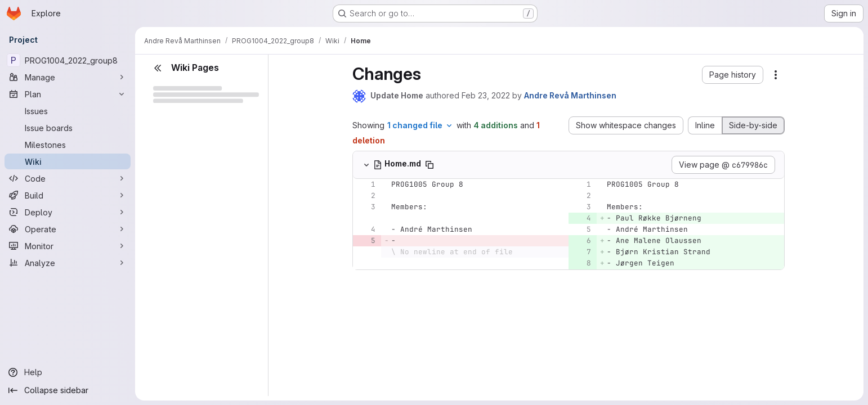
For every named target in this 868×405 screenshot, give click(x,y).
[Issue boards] (68, 128)
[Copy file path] (429, 165)
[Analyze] (68, 263)
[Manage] (68, 77)
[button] (733, 75)
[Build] (68, 195)
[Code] (68, 178)
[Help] (68, 372)
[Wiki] (68, 161)
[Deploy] (68, 212)
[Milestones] (68, 145)
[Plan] (68, 94)
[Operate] (68, 229)
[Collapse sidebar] (68, 390)
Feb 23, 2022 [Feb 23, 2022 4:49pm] (486, 95)
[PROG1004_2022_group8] (68, 60)
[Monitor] (68, 246)
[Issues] (68, 111)
